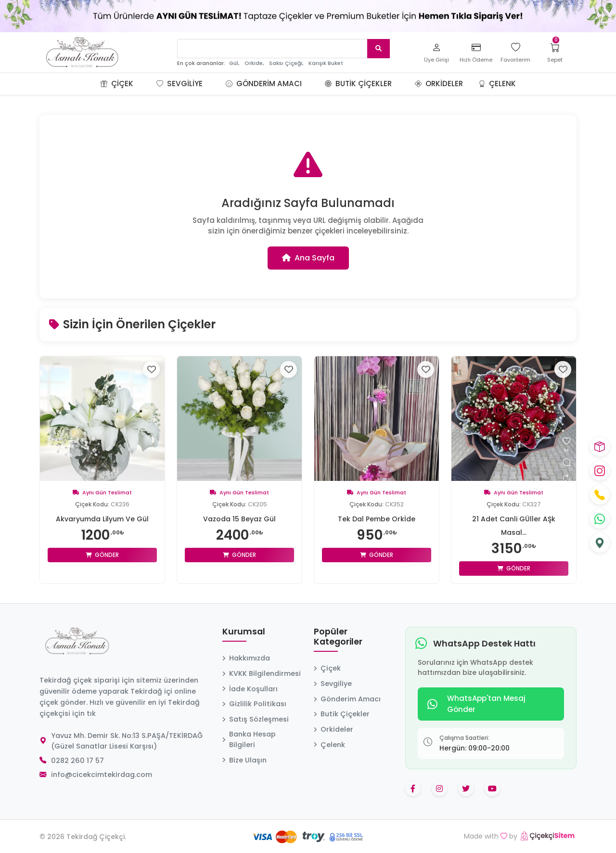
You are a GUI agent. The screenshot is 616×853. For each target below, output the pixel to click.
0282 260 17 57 (77, 761)
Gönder (102, 555)
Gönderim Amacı (264, 84)
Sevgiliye (180, 84)
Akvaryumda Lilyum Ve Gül (102, 519)
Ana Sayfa (308, 258)
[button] (145, 84)
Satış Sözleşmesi (256, 719)
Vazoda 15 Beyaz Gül (239, 519)
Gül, (234, 63)
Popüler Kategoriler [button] (338, 637)
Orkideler (439, 84)
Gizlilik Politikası (254, 704)
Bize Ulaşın (244, 760)
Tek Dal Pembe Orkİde (377, 519)
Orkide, (254, 63)
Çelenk (497, 84)
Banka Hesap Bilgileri (249, 739)
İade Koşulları (250, 689)
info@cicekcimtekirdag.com (102, 775)
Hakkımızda (246, 658)
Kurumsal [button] (244, 632)
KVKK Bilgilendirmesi (262, 673)
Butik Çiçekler (358, 84)
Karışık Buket (326, 63)
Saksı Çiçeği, (286, 63)
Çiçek (117, 84)
